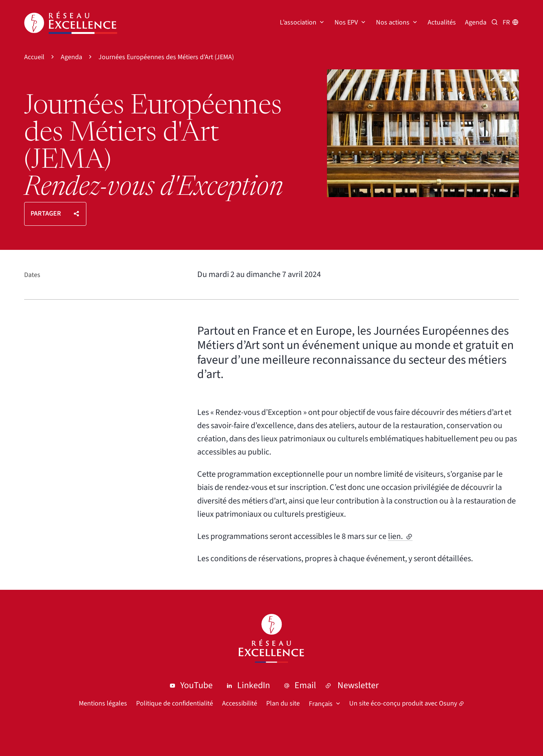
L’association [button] (298, 22)
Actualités (442, 22)
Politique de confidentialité (175, 703)
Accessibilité (240, 703)
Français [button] (321, 704)
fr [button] (506, 22)
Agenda (476, 22)
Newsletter (358, 685)
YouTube (196, 685)
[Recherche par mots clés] (495, 22)
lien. (400, 536)
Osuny (448, 703)
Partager (46, 213)
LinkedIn (254, 685)
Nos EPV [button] (346, 22)
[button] (423, 133)
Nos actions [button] (393, 22)
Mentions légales (103, 703)
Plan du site (283, 703)
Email (305, 685)
